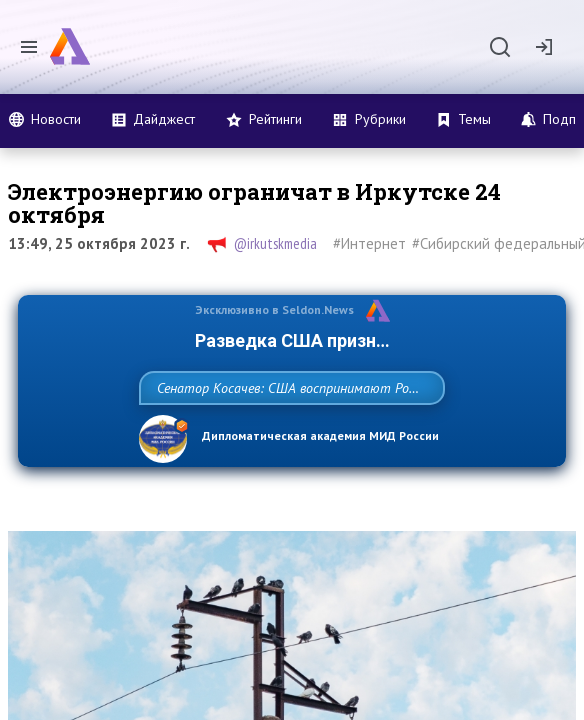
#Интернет (369, 243)
